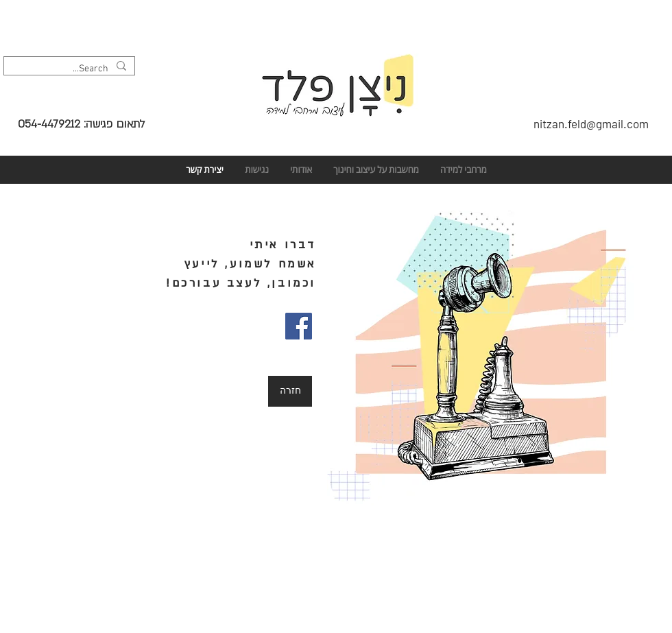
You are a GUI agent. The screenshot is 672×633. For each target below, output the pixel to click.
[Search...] (71, 69)
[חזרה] (290, 391)
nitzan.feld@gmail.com (591, 123)
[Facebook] (299, 326)
